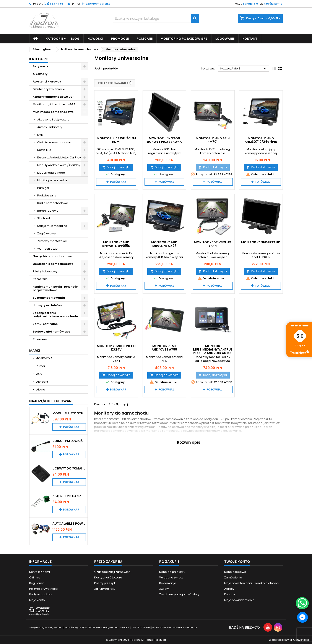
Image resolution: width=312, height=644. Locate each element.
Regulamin (37, 583)
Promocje (120, 39)
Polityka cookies (41, 594)
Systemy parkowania (49, 298)
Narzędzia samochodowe (52, 256)
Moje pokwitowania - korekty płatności (251, 583)
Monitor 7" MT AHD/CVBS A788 (164, 348)
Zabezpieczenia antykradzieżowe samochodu (55, 315)
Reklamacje (168, 583)
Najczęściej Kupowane (51, 401)
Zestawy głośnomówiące (51, 332)
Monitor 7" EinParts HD (261, 242)
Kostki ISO (44, 150)
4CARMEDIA (44, 358)
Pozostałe (40, 279)
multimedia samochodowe (114, 431)
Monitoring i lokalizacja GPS (54, 104)
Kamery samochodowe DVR (54, 97)
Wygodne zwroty (171, 577)
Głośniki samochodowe (54, 142)
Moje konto (37, 600)
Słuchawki (44, 218)
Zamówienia (233, 577)
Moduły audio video (51, 173)
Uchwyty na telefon (47, 305)
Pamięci (43, 188)
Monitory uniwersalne (52, 180)
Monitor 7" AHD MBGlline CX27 (164, 244)
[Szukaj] (156, 18)
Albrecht (42, 382)
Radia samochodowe (53, 203)
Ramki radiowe (48, 211)
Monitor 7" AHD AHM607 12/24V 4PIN (261, 140)
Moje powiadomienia (239, 600)
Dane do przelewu (172, 572)
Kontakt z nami (40, 572)
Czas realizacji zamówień (112, 572)
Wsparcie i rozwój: (289, 640)
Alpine (40, 390)
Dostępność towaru (108, 577)
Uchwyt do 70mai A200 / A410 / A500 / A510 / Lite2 (69, 468)
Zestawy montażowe (52, 241)
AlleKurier (45, 614)
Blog (75, 39)
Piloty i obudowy (45, 271)
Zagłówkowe (46, 233)
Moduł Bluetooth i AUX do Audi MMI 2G (69, 413)
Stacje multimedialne (52, 226)
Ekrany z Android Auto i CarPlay (59, 157)
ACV (39, 374)
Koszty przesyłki (105, 583)
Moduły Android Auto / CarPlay (59, 165)
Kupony (230, 594)
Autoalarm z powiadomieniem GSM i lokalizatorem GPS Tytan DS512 (69, 524)
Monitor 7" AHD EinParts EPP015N (116, 244)
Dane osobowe (235, 572)
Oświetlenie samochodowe (53, 264)
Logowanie (225, 39)
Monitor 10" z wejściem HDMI (116, 140)
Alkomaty (40, 74)
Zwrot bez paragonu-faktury (179, 594)
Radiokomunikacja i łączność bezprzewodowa (55, 288)
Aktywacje (41, 66)
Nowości (95, 39)
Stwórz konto (273, 4)
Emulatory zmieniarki (49, 89)
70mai (40, 366)
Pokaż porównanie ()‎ (115, 83)
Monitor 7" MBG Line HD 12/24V (116, 348)
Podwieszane (47, 195)
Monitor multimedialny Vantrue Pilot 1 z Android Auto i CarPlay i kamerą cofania (213, 353)
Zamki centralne (45, 324)
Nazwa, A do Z (244, 69)
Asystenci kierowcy (47, 82)
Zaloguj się (250, 4)
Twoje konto (237, 562)
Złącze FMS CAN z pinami (69, 496)
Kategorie (54, 39)
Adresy (229, 589)
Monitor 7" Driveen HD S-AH (213, 244)
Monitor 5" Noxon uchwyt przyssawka (164, 140)
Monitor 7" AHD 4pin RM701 (213, 140)
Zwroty (164, 589)
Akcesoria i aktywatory (53, 119)
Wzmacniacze (47, 249)
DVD (40, 135)
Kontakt (250, 39)
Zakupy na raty (105, 589)
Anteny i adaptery (50, 127)
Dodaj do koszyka (116, 167)
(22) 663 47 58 (54, 4)
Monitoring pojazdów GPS (184, 39)
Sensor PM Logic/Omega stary (69, 441)
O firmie (35, 577)
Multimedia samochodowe (53, 112)
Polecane (145, 39)
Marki (35, 351)
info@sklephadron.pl (97, 4)
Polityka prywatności (44, 589)
